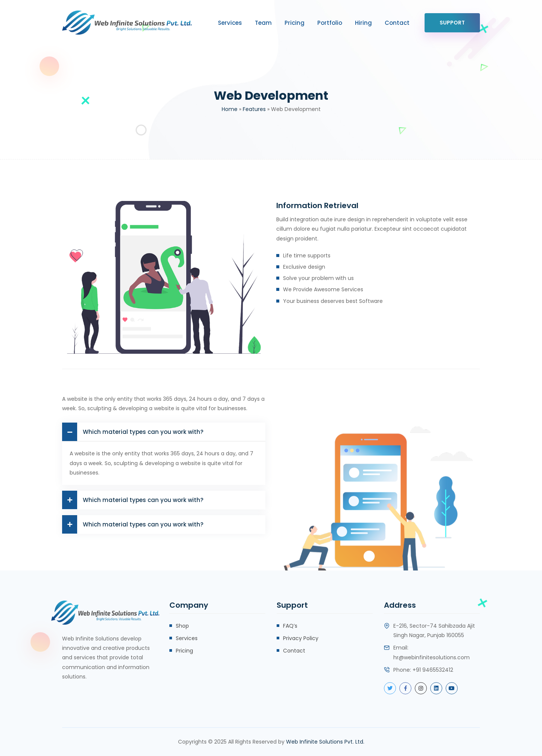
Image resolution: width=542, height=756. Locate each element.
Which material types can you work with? (133, 432)
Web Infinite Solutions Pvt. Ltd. (325, 742)
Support (452, 23)
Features (254, 109)
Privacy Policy (301, 638)
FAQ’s (290, 626)
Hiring (363, 23)
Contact (397, 23)
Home (230, 109)
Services (230, 23)
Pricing (295, 23)
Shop (182, 626)
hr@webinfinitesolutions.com (432, 657)
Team (263, 23)
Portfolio (330, 23)
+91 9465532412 (433, 670)
